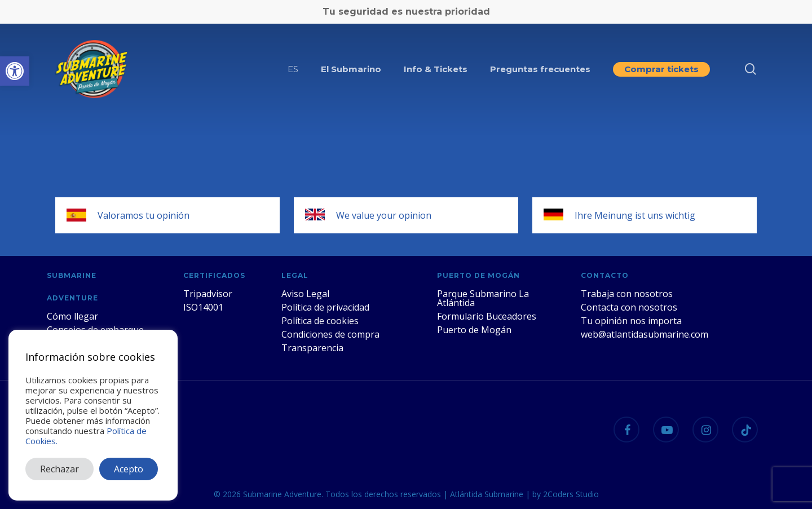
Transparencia (312, 348)
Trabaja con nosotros (627, 294)
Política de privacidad (325, 307)
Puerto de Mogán (474, 330)
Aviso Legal (305, 294)
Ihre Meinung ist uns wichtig (635, 215)
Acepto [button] (129, 469)
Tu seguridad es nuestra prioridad (406, 12)
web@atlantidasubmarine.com (645, 334)
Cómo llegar (72, 316)
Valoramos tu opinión (144, 215)
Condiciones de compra (330, 334)
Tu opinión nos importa (631, 321)
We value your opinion (384, 215)
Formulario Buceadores (487, 316)
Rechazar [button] (59, 469)
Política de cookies (320, 321)
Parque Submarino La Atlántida (483, 298)
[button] (15, 71)
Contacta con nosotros (629, 307)
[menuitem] (293, 69)
